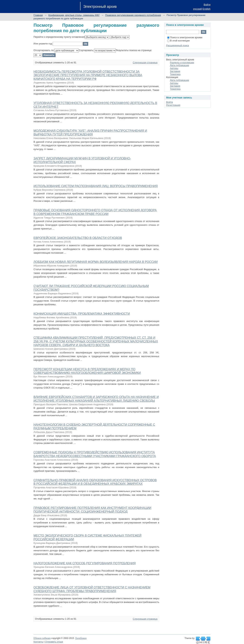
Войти (207, 5)
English (206, 9)
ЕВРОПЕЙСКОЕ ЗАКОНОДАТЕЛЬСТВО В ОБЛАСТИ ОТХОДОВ (78, 238)
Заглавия (175, 71)
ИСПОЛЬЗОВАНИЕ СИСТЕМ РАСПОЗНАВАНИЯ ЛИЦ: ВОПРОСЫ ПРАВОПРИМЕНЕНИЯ (96, 186)
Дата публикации (179, 65)
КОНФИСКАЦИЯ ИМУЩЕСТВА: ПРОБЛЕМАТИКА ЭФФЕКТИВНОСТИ (82, 314)
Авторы (174, 68)
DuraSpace (81, 638)
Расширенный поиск (178, 45)
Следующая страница (145, 63)
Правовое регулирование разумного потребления (133, 15)
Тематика (175, 74)
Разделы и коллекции (182, 63)
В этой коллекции (178, 41)
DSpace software (42, 638)
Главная (38, 15)
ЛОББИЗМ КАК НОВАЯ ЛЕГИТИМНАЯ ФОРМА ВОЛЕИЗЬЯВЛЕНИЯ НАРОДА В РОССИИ (96, 262)
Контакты (38, 642)
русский (198, 9)
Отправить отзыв (54, 642)
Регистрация (173, 105)
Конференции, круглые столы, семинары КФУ (74, 15)
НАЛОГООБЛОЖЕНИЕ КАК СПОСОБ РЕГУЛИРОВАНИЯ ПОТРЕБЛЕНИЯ (85, 563)
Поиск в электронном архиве (185, 37)
